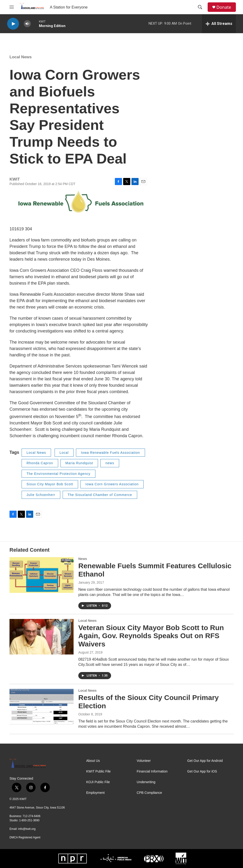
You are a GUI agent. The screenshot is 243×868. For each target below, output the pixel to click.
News (83, 559)
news (110, 463)
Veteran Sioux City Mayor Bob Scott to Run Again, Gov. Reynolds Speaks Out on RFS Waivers (151, 636)
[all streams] (219, 24)
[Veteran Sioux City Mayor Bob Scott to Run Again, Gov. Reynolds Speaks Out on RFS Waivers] (42, 637)
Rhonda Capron (40, 463)
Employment (95, 793)
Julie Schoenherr (41, 495)
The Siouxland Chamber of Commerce (100, 495)
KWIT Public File (98, 771)
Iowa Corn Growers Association (112, 484)
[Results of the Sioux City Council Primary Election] (42, 707)
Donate (224, 7)
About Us (93, 761)
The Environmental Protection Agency (58, 474)
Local (64, 453)
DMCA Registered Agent (25, 837)
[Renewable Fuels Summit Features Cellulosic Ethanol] (42, 575)
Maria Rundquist (79, 463)
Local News (21, 57)
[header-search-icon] (200, 7)
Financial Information (152, 771)
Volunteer (144, 761)
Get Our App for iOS (202, 771)
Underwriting (146, 782)
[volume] (27, 24)
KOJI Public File (98, 782)
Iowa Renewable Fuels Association (110, 453)
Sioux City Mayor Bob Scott (50, 484)
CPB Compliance (149, 793)
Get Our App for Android (205, 761)
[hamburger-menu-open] (12, 7)
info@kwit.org (27, 829)
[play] (13, 24)
